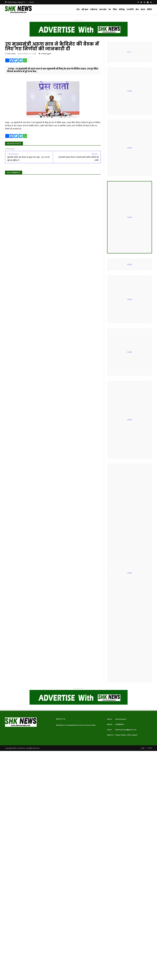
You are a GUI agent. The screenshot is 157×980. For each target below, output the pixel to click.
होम (78, 9)
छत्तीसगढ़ (94, 9)
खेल (137, 9)
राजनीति (130, 9)
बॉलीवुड (122, 9)
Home (31, 2)
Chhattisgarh (46, 54)
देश (110, 9)
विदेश (115, 9)
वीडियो (150, 9)
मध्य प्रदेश (103, 9)
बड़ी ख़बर (85, 9)
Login (143, 748)
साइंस (143, 9)
